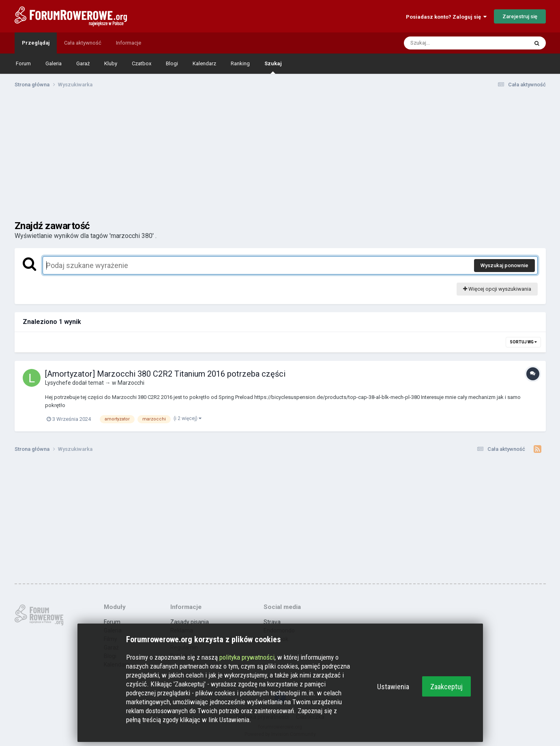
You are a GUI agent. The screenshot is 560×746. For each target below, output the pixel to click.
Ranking (240, 63)
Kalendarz (204, 63)
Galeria (54, 63)
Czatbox (142, 63)
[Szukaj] (447, 43)
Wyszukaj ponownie (504, 265)
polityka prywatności (247, 657)
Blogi (172, 63)
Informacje (129, 43)
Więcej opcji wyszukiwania (497, 289)
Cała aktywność (83, 43)
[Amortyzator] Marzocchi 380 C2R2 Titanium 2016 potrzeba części (165, 374)
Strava (272, 622)
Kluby (111, 63)
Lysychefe (58, 383)
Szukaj (273, 67)
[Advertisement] (280, 157)
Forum (23, 63)
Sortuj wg (523, 342)
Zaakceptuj (446, 687)
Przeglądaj (36, 43)
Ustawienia (393, 687)
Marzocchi (131, 383)
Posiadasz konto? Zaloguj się (446, 17)
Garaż (83, 63)
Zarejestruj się (520, 16)
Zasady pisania (190, 622)
